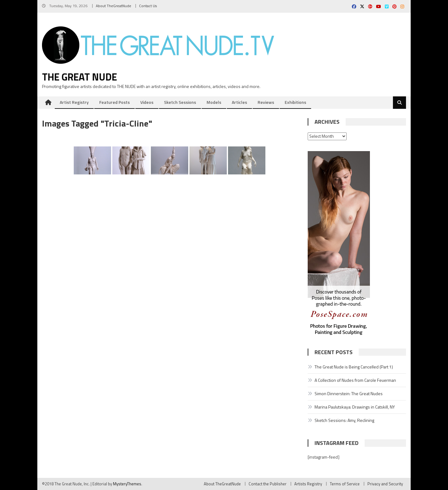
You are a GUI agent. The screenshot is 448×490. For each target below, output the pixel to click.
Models (214, 102)
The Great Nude (79, 77)
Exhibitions (295, 102)
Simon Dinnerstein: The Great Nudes (349, 393)
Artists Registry (308, 484)
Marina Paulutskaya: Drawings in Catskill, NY (355, 407)
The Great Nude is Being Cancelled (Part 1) (354, 367)
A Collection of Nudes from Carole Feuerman (355, 380)
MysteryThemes (127, 484)
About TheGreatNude (114, 6)
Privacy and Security (385, 484)
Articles (239, 102)
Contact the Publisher (268, 484)
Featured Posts (114, 102)
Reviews (266, 102)
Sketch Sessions (180, 102)
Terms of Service (345, 484)
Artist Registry (74, 102)
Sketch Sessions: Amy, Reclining (344, 420)
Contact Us (148, 6)
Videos (147, 102)
